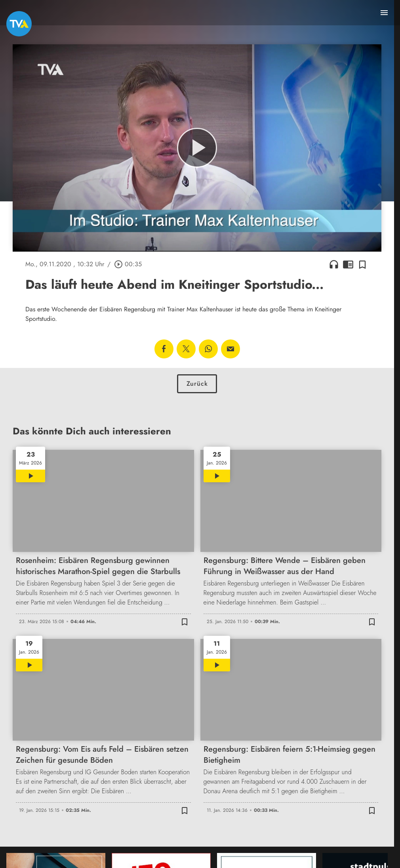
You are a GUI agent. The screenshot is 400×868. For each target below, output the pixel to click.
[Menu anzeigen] (384, 13)
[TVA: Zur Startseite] (19, 24)
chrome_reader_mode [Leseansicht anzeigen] (348, 264)
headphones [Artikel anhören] (334, 264)
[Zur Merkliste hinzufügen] (362, 264)
